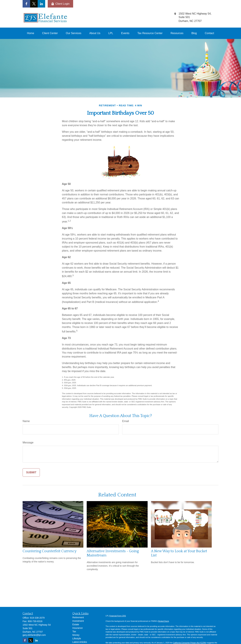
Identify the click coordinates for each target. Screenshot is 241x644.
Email (126, 421)
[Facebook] (26, 4)
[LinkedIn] (41, 4)
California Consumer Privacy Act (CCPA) (190, 643)
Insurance (78, 628)
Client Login (60, 4)
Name (26, 421)
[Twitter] (34, 4)
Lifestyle (77, 638)
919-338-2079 (37, 618)
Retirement (78, 617)
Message (28, 443)
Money (76, 635)
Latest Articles (80, 642)
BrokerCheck (164, 621)
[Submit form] (31, 473)
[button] (31, 33)
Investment (78, 621)
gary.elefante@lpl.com (34, 635)
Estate (76, 624)
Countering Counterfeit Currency (50, 551)
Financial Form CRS (118, 616)
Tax (74, 631)
